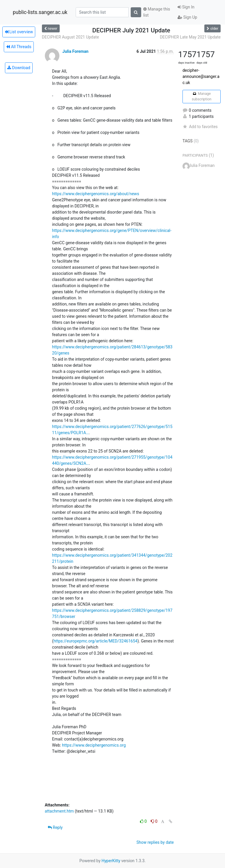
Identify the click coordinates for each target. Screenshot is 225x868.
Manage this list (157, 12)
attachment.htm (59, 811)
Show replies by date (155, 842)
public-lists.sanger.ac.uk (40, 12)
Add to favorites (200, 127)
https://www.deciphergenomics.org (94, 745)
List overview (19, 32)
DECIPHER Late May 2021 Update (190, 37)
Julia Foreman (75, 51)
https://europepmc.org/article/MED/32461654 (96, 641)
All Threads (19, 47)
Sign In (186, 7)
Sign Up (187, 17)
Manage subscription (202, 96)
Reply (55, 827)
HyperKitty (111, 861)
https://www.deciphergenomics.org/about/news (96, 194)
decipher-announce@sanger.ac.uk (201, 76)
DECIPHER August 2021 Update (70, 37)
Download (19, 68)
